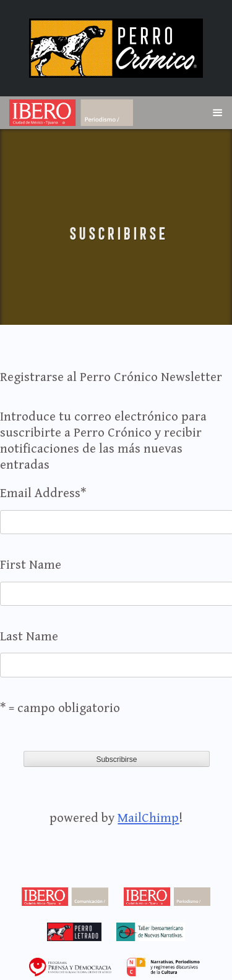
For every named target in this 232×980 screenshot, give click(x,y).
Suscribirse (116, 234)
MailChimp (148, 818)
